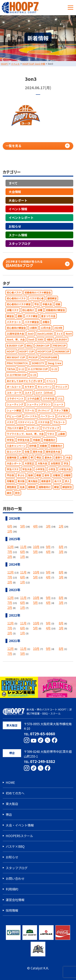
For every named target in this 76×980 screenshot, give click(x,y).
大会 (68, 457)
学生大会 (27, 469)
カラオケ (29, 387)
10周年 (33, 328)
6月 (10, 526)
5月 (23, 526)
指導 (30, 475)
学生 (66, 463)
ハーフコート (47, 416)
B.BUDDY (62, 340)
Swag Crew (55, 363)
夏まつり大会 (48, 316)
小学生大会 (65, 469)
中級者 (36, 440)
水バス (58, 481)
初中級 (33, 446)
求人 (67, 481)
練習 (57, 487)
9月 (48, 547)
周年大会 (38, 452)
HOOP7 (11, 351)
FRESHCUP (59, 345)
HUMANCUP (62, 351)
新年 (47, 475)
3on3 (31, 334)
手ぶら (21, 475)
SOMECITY (38, 363)
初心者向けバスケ (16, 298)
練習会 (10, 316)
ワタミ (51, 434)
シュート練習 (14, 410)
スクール (29, 410)
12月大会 (46, 328)
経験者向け (45, 487)
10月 (36, 547)
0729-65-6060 (43, 734)
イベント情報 (18, 209)
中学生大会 (23, 440)
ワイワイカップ (51, 428)
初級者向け (56, 446)
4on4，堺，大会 (16, 340)
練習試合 (67, 487)
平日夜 (10, 475)
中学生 (10, 440)
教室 (39, 475)
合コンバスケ (14, 452)
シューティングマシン (39, 404)
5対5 (40, 340)
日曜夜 (56, 475)
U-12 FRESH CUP (38, 369)
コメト (28, 393)
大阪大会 (42, 463)
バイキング (64, 416)
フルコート (59, 422)
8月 (61, 547)
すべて (13, 183)
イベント (51, 381)
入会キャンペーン (16, 446)
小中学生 (40, 469)
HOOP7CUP (45, 351)
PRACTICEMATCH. (18, 363)
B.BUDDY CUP (15, 345)
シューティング (15, 404)
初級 (58, 304)
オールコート (14, 387)
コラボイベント (15, 399)
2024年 (58, 328)
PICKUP (33, 357)
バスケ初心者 (37, 298)
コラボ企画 (33, 399)
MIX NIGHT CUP (16, 357)
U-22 (54, 369)
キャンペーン (45, 387)
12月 (11, 547)
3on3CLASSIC (45, 334)
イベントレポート (21, 218)
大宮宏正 (29, 463)
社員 (22, 487)
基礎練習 (52, 298)
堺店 (39, 457)
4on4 (69, 334)
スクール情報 (18, 235)
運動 (20, 316)
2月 (61, 526)
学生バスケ (13, 469)
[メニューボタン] (70, 8)
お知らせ (15, 226)
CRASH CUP (42, 345)
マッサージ (33, 428)
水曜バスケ (13, 310)
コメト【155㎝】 (45, 393)
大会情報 (15, 192)
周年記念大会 (53, 452)
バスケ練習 (32, 316)
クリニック (61, 387)
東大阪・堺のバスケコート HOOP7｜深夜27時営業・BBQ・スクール (37, 711)
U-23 (33, 375)
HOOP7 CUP (27, 351)
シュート (59, 404)
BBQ (29, 345)
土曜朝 (23, 457)
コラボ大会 (48, 399)
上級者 (61, 434)
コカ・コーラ (14, 393)
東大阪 (21, 481)
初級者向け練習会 (55, 310)
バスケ (10, 422)
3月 (48, 526)
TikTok (11, 369)
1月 (10, 531)
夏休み (48, 457)
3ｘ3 (59, 334)
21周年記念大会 (15, 334)
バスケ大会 (44, 422)
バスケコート (14, 322)
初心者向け (28, 310)
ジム (60, 399)
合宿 (27, 452)
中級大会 (47, 304)
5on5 (31, 340)
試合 (17, 493)
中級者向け (49, 440)
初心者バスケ (14, 292)
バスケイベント (26, 422)
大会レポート (18, 200)
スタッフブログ (20, 244)
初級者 (43, 446)
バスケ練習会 (32, 322)
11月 (23, 547)
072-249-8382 (43, 761)
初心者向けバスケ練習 (19, 304)
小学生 (52, 469)
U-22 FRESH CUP (17, 375)
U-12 (21, 369)
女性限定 (55, 463)
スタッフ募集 (61, 410)
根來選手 (46, 481)
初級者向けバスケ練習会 (38, 292)
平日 (37, 304)
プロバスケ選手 (15, 428)
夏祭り (59, 457)
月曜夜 (10, 481)
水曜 (40, 310)
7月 (10, 552)
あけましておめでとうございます (25, 381)
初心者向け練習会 (16, 328)
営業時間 (12, 457)
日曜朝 (67, 475)
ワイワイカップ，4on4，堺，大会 (25, 434)
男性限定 (12, 487)
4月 (35, 526)
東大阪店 (33, 481)
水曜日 (46, 322)
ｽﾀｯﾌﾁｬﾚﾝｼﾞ (44, 410)
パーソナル (31, 416)
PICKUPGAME (49, 357)
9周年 (50, 340)
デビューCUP (14, 416)
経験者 (32, 487)
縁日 (9, 493)
